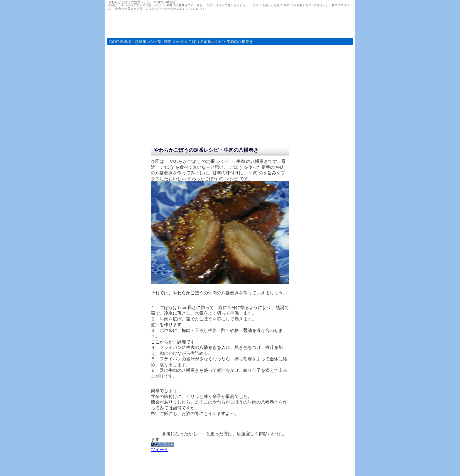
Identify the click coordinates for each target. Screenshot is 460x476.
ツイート (160, 449)
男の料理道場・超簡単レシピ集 (135, 42)
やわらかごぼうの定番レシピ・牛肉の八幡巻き (213, 42)
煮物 (168, 42)
